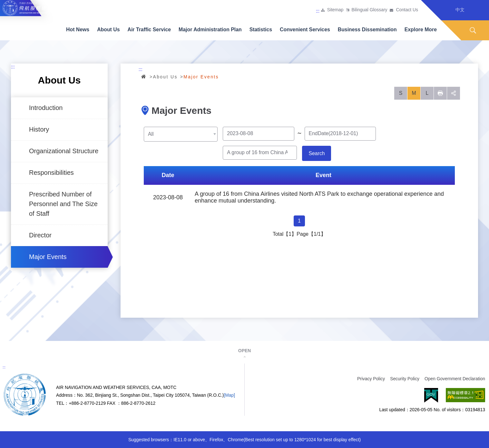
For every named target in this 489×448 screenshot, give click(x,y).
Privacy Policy (371, 379)
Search (473, 30)
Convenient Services (305, 30)
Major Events (48, 257)
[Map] (229, 395)
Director (40, 235)
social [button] (454, 93)
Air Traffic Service (149, 30)
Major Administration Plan (210, 30)
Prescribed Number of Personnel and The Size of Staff (63, 204)
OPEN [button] (245, 351)
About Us (108, 30)
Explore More (421, 30)
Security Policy (405, 379)
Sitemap (335, 10)
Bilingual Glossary (370, 10)
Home (144, 76)
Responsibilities (51, 173)
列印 (440, 93)
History (39, 129)
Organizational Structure (64, 151)
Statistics (261, 30)
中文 (460, 10)
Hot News (78, 30)
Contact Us (407, 10)
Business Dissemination (367, 30)
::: (318, 11)
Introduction (46, 108)
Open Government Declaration (455, 379)
